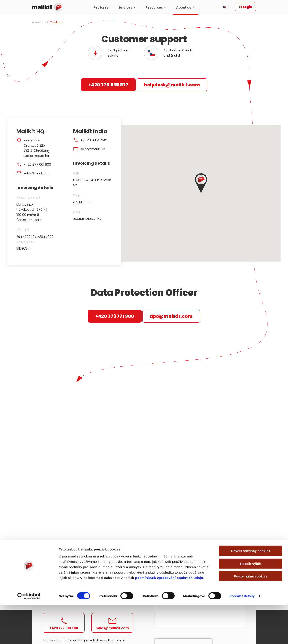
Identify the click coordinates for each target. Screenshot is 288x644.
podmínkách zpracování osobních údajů (169, 617)
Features (101, 7)
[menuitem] (101, 7)
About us (184, 7)
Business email (168, 554)
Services (125, 7)
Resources (154, 7)
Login (245, 7)
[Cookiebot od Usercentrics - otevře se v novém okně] (29, 635)
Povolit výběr (251, 603)
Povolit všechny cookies (251, 590)
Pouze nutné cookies (250, 615)
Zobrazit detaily (242, 635)
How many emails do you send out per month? (180, 576)
